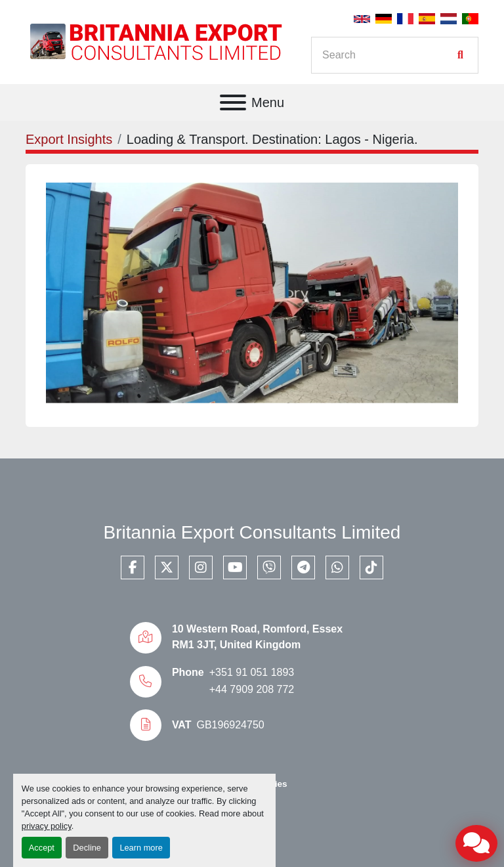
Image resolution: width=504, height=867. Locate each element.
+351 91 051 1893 (252, 672)
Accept (42, 848)
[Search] (388, 55)
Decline (87, 848)
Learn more (141, 848)
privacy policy (47, 826)
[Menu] (233, 102)
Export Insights (69, 139)
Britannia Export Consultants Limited (252, 532)
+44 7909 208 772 (252, 689)
